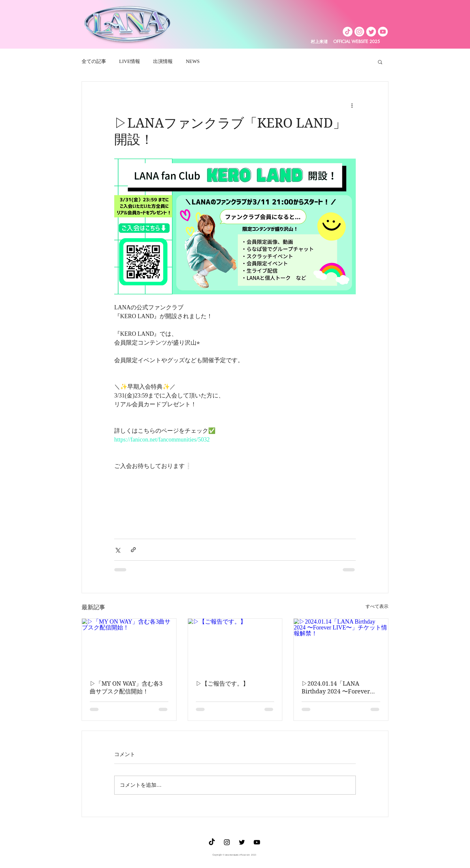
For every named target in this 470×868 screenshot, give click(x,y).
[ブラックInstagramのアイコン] (227, 842)
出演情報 (163, 61)
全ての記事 (94, 61)
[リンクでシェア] (133, 550)
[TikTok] (348, 32)
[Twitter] (371, 32)
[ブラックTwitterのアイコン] (242, 842)
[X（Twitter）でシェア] (117, 550)
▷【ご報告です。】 (222, 683)
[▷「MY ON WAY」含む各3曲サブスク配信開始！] (129, 645)
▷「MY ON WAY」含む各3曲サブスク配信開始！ (126, 687)
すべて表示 (377, 606)
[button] (380, 62)
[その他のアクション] (352, 105)
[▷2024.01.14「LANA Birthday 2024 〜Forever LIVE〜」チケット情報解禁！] (341, 645)
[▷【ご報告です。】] (235, 645)
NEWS (193, 61)
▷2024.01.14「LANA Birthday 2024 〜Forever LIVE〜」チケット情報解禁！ (341, 688)
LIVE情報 (130, 61)
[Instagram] (359, 32)
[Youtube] (383, 32)
